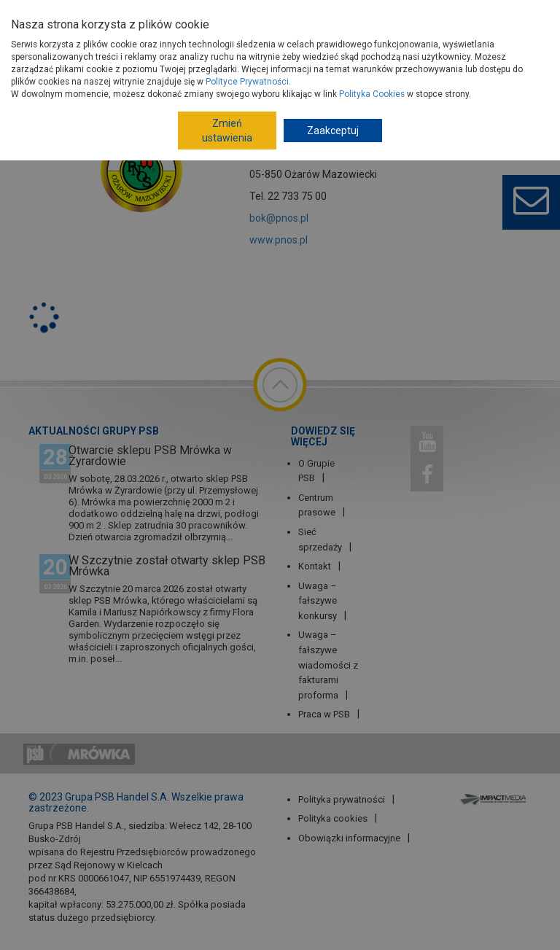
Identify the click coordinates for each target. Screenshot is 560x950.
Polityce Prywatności (247, 82)
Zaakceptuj (333, 131)
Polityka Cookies (372, 94)
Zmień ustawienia (227, 131)
